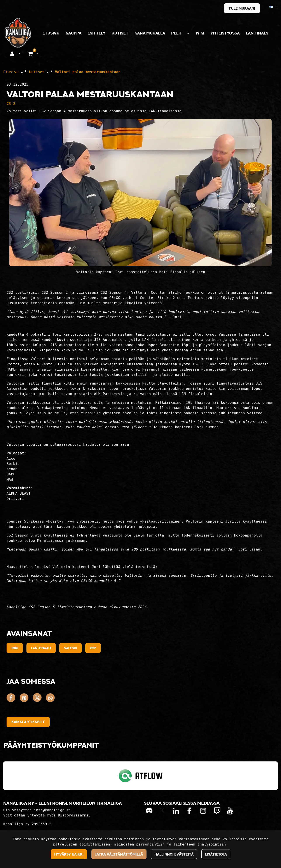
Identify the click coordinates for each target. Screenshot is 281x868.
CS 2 (11, 104)
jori (15, 648)
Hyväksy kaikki (69, 854)
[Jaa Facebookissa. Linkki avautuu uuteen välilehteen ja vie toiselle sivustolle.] (13, 699)
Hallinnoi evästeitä (174, 854)
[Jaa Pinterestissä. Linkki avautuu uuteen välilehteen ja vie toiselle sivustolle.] (26, 699)
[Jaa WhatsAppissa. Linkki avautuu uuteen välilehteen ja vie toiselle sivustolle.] (51, 699)
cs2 (93, 648)
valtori (71, 648)
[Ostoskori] (31, 53)
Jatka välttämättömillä (119, 854)
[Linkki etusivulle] (18, 33)
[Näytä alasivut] (188, 33)
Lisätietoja (216, 854)
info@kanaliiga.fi (52, 810)
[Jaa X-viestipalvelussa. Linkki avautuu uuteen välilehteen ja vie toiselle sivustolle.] (39, 699)
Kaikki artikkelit (28, 722)
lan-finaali (41, 648)
